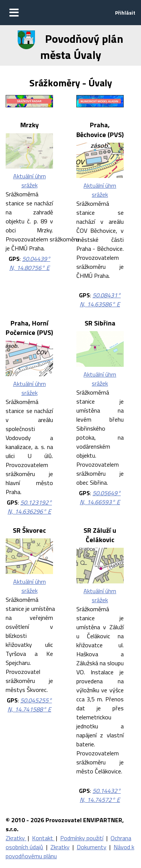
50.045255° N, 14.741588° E (30, 705)
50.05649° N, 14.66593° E (100, 497)
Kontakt (43, 838)
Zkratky (16, 838)
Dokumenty (92, 847)
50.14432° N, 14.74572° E (100, 795)
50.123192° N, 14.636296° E (30, 507)
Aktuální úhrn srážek (30, 181)
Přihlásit (125, 13)
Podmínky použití (82, 838)
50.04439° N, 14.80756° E (30, 263)
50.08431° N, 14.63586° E (100, 300)
